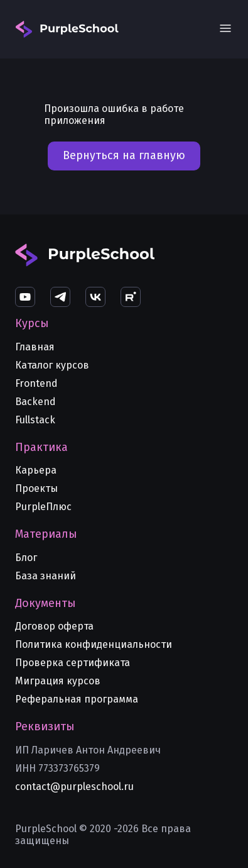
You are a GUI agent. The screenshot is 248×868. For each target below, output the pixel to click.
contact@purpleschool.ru (74, 787)
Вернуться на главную (124, 155)
